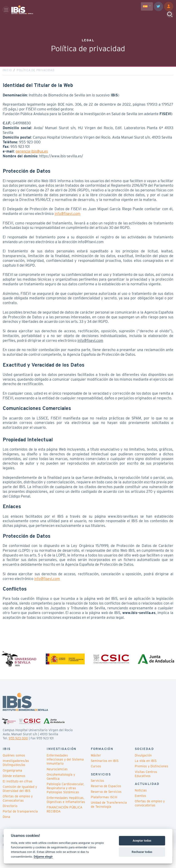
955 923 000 (18, 742)
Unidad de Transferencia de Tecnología (109, 808)
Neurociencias (57, 773)
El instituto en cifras (18, 785)
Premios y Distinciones (152, 770)
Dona (6, 820)
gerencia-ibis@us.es (32, 153)
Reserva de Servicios (106, 795)
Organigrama (12, 774)
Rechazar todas (142, 852)
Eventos (140, 799)
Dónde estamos (14, 779)
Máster (96, 759)
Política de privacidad (36, 72)
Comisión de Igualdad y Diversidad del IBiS (20, 792)
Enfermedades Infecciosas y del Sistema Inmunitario (65, 763)
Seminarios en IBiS (105, 764)
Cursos (96, 770)
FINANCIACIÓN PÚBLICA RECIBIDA (64, 813)
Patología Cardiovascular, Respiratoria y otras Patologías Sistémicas (65, 792)
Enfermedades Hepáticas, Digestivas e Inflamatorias (66, 803)
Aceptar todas (142, 841)
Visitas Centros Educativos (146, 777)
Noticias (141, 794)
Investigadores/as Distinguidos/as (16, 766)
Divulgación (143, 759)
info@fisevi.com (68, 215)
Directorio (10, 809)
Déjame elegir (43, 856)
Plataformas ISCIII (104, 801)
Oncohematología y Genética (61, 780)
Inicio (7, 72)
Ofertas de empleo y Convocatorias (18, 802)
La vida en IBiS (146, 764)
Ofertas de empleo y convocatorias (150, 807)
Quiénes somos (14, 759)
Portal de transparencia (20, 815)
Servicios (98, 784)
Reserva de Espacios (106, 790)
